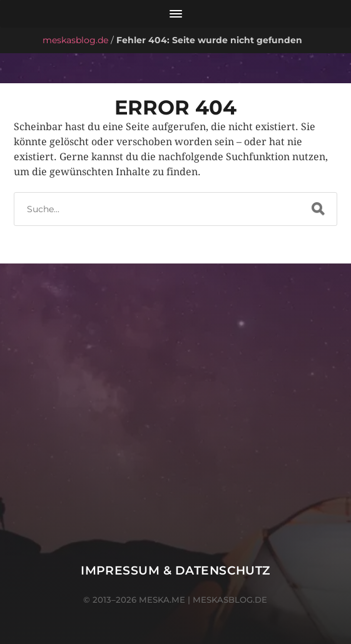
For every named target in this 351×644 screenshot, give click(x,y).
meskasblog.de (75, 40)
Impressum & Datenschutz (175, 570)
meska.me (162, 600)
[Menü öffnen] (175, 14)
